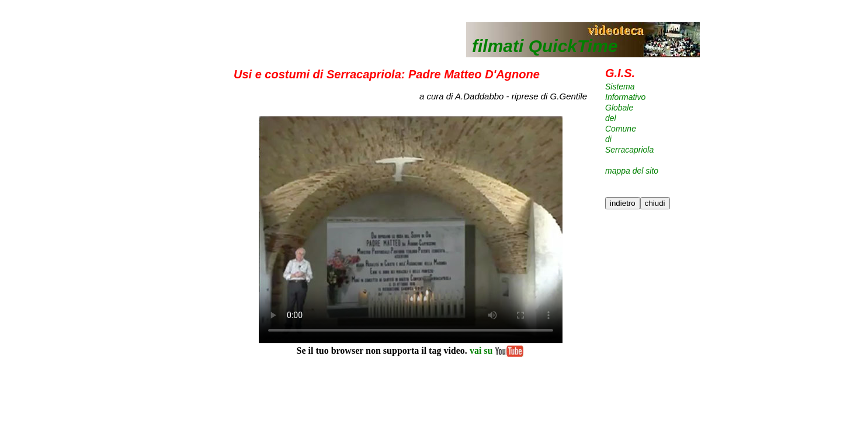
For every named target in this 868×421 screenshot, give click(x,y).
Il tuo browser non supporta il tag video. (411, 230)
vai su (496, 351)
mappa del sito (632, 171)
